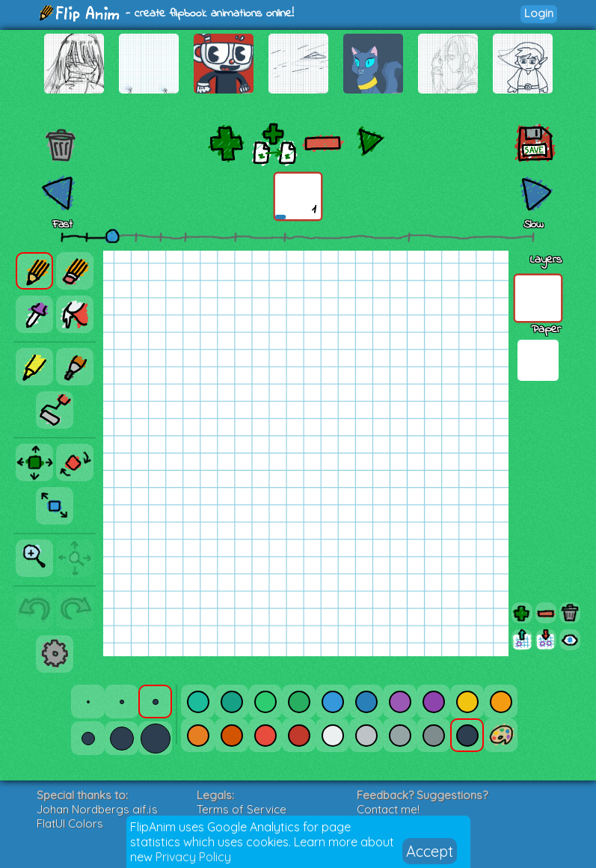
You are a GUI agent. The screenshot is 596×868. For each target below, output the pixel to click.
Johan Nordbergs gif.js (97, 809)
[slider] (112, 236)
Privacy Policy (193, 857)
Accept (430, 851)
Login (539, 13)
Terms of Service (242, 809)
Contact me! (388, 809)
